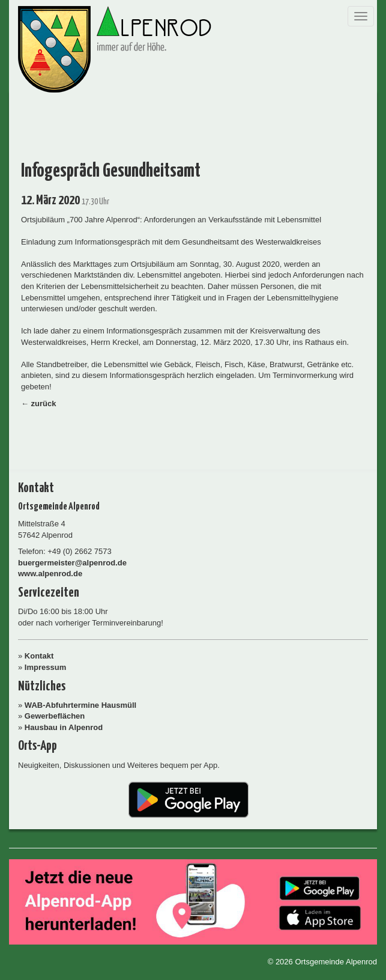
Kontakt (39, 656)
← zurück (39, 403)
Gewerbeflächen (55, 716)
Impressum (45, 667)
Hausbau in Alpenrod (64, 727)
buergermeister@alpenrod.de (72, 563)
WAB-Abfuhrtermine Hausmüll (80, 705)
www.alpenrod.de (50, 574)
